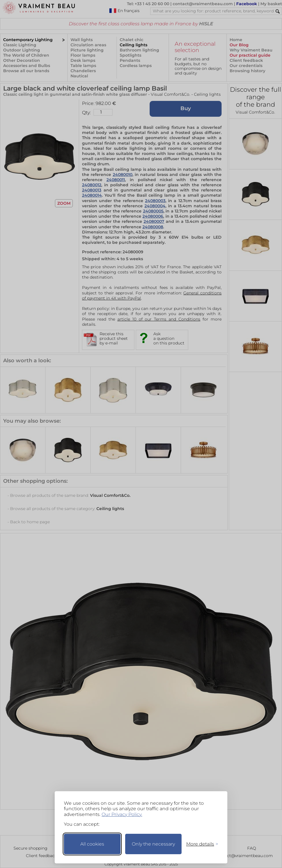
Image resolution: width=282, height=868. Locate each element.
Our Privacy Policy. (122, 814)
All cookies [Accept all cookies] (92, 844)
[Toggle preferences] (200, 844)
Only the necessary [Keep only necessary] (153, 844)
